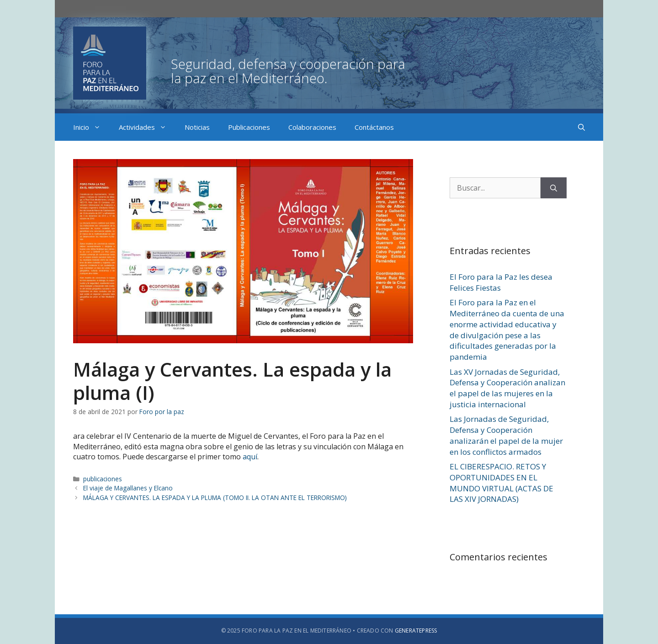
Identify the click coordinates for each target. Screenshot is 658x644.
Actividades (147, 127)
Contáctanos (374, 127)
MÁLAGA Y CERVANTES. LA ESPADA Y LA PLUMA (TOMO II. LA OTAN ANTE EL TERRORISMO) (215, 498)
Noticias (197, 127)
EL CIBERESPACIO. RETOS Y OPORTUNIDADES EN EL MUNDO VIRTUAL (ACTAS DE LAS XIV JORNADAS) (501, 483)
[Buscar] (554, 188)
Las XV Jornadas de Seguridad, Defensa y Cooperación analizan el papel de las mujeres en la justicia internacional (507, 388)
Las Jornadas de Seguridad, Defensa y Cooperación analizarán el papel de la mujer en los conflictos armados (506, 435)
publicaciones (103, 479)
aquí (250, 457)
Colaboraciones (312, 127)
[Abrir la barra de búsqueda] (581, 127)
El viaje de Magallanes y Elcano (128, 488)
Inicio (91, 127)
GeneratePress (416, 631)
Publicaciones (249, 127)
